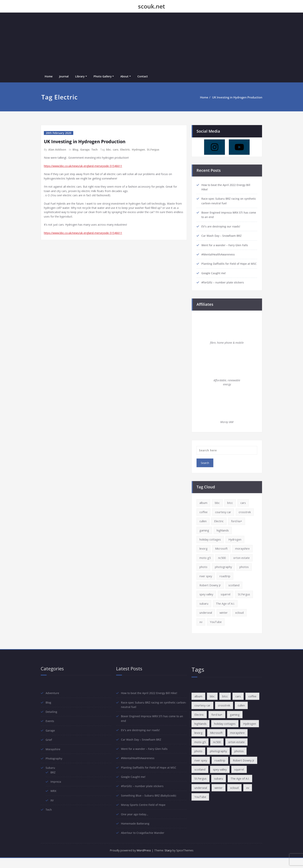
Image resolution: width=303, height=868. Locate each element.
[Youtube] (239, 147)
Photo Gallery (103, 76)
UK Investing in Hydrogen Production (237, 97)
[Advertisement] (151, 41)
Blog (75, 149)
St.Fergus (153, 149)
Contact (143, 76)
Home (49, 76)
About (124, 76)
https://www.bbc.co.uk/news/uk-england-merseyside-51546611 (87, 166)
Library (80, 76)
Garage (85, 149)
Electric (125, 149)
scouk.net (151, 6)
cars (116, 149)
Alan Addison (57, 149)
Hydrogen (138, 149)
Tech (94, 149)
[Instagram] (214, 147)
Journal (64, 76)
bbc (109, 149)
